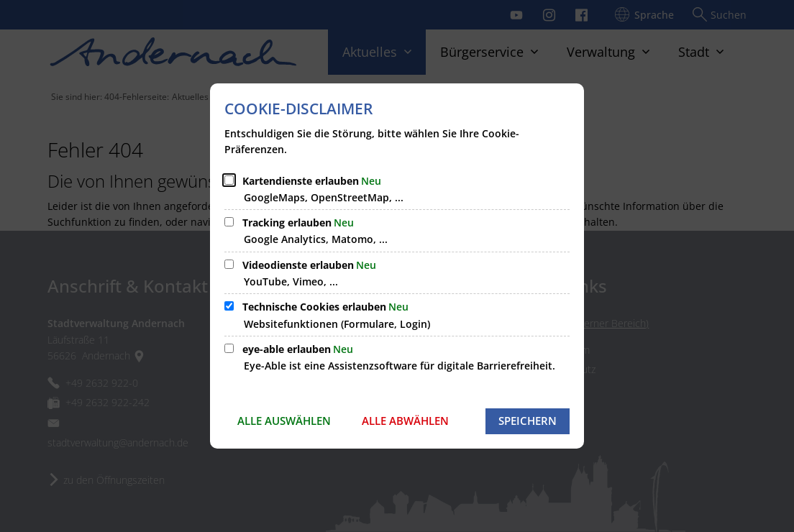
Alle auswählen (284, 421)
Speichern (528, 421)
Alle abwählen (405, 421)
